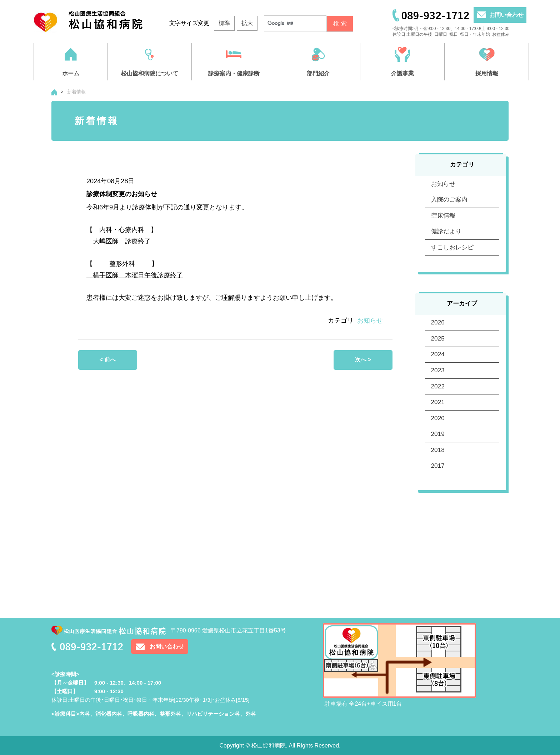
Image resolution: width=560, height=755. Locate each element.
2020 (438, 506)
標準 (224, 23)
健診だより (446, 259)
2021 (438, 483)
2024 (438, 412)
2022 (438, 459)
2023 (438, 436)
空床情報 (443, 235)
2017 (438, 577)
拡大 (247, 23)
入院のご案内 (449, 211)
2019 (438, 530)
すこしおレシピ (452, 282)
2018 (438, 554)
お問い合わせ (506, 15)
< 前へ (108, 360)
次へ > (363, 360)
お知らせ (370, 321)
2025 (438, 389)
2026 (438, 365)
